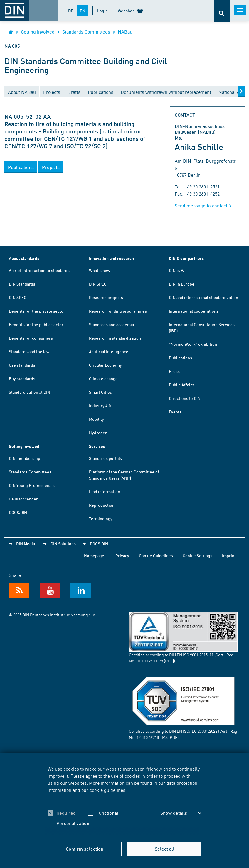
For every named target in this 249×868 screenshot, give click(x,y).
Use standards (22, 365)
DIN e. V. (176, 270)
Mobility (96, 419)
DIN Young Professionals (32, 485)
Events (175, 412)
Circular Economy (105, 365)
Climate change (103, 378)
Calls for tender (23, 499)
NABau (125, 32)
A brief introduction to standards (39, 270)
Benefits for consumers (31, 338)
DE (71, 11)
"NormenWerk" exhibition (193, 344)
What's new (100, 270)
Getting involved (38, 32)
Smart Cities (100, 392)
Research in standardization (115, 338)
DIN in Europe (182, 284)
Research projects (106, 297)
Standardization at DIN (30, 392)
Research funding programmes (118, 311)
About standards (24, 258)
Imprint (229, 555)
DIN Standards (22, 284)
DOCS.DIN (18, 512)
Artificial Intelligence (109, 351)
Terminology (101, 518)
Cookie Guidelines (156, 555)
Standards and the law (29, 351)
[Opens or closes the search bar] (222, 11)
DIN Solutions (63, 543)
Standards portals (105, 458)
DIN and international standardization (203, 297)
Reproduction (102, 505)
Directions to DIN (185, 398)
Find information (105, 491)
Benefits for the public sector (36, 324)
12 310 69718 (148, 737)
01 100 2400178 (150, 661)
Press (174, 371)
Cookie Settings (197, 555)
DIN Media (26, 543)
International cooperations (194, 311)
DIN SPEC (18, 297)
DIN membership (25, 458)
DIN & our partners (186, 258)
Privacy (122, 555)
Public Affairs (181, 385)
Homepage (94, 555)
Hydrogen (98, 433)
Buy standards (22, 378)
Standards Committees (86, 32)
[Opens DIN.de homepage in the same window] (11, 32)
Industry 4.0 (100, 405)
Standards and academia (111, 324)
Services (97, 446)
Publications (180, 358)
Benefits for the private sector (37, 311)
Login (102, 11)
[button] (21, 167)
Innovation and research (111, 258)
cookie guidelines (107, 790)
